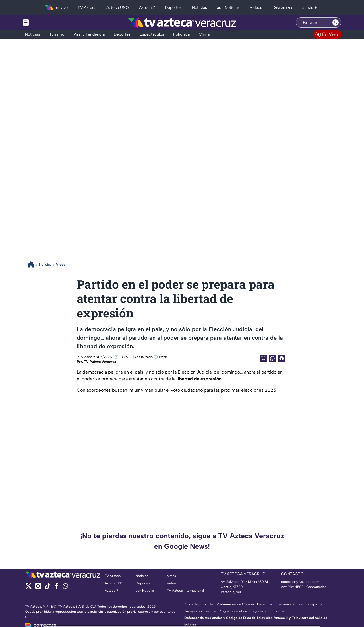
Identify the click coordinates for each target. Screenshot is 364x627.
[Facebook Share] (282, 358)
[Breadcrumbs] (33, 264)
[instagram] (38, 588)
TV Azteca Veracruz (100, 362)
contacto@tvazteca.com (300, 582)
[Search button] (336, 22)
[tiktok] (47, 588)
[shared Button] (272, 358)
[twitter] (29, 588)
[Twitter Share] (263, 358)
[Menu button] (45, 22)
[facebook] (57, 588)
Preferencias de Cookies (236, 604)
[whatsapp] (65, 587)
